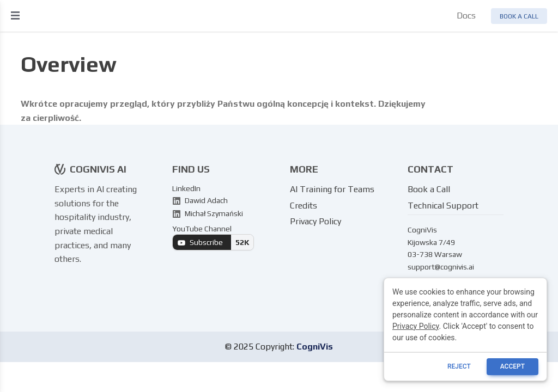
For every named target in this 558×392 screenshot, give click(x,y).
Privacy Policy (316, 221)
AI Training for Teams (332, 189)
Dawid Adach (200, 200)
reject (459, 366)
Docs (466, 16)
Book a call (519, 16)
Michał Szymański (208, 213)
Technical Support (443, 206)
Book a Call (429, 189)
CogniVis (315, 347)
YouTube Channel (213, 237)
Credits (304, 206)
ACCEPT (512, 366)
